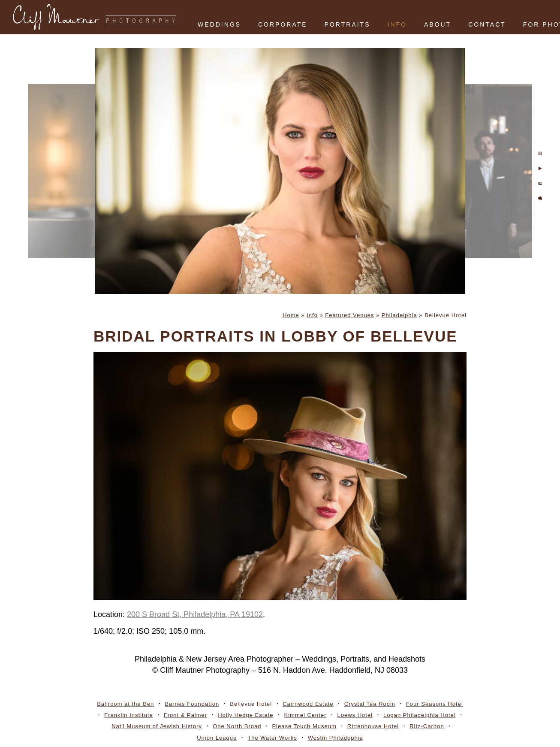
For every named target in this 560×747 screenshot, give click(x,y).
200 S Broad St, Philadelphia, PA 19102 (195, 614)
